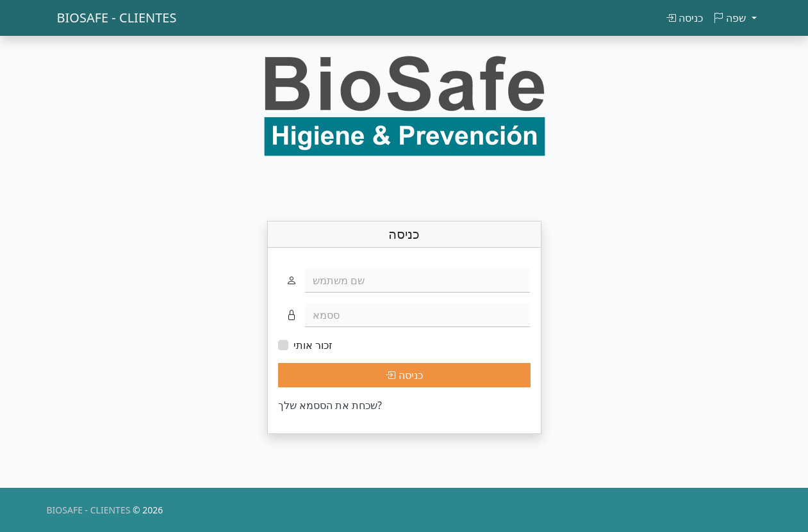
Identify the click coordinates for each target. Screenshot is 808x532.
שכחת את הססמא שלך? (330, 405)
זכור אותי (313, 345)
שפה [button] (731, 18)
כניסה (684, 18)
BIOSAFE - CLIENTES (117, 18)
